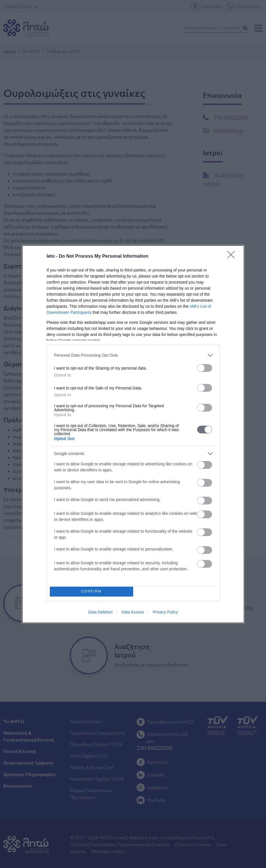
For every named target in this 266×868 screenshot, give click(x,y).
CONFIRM (92, 591)
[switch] (205, 368)
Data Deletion (100, 612)
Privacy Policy (165, 612)
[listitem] (133, 355)
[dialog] (133, 434)
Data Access (133, 612)
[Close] (233, 257)
